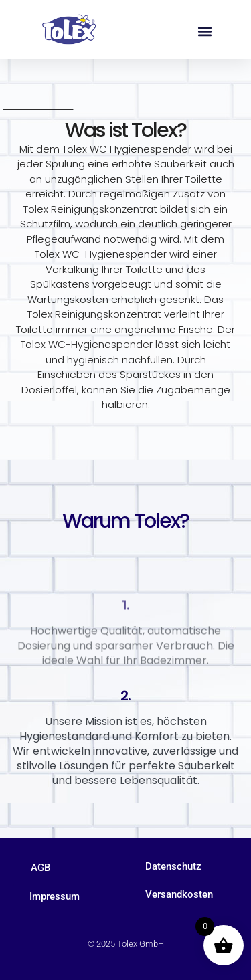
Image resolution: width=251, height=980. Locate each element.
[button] (204, 31)
